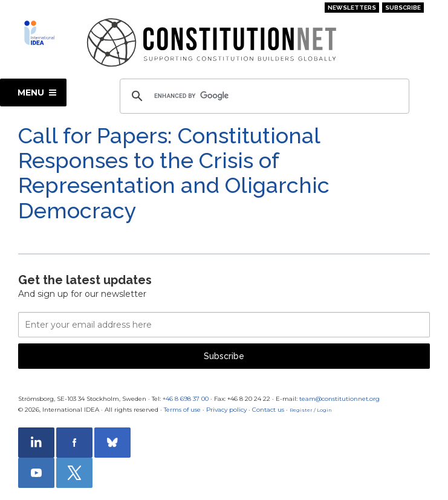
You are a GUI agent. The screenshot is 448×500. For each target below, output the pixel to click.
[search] (263, 96)
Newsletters (352, 8)
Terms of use (182, 410)
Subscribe (403, 8)
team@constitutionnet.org (339, 399)
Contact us (268, 410)
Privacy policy (226, 410)
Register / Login (311, 410)
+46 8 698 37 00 (186, 399)
